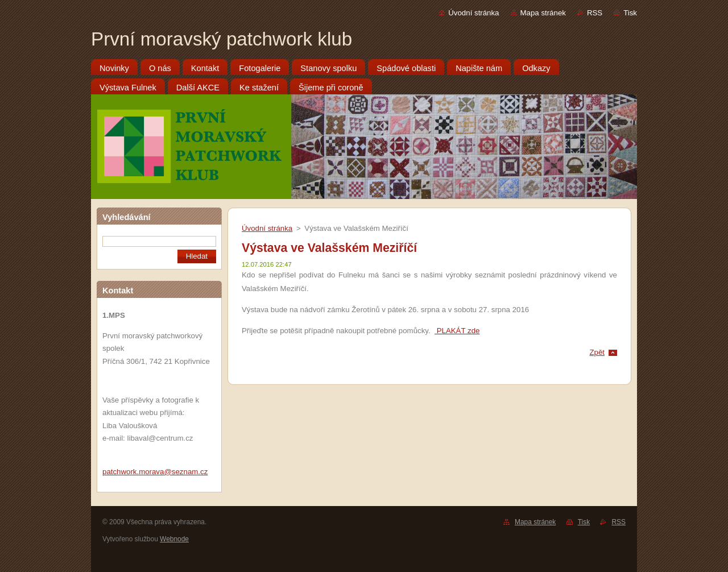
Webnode (174, 539)
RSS (595, 13)
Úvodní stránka (473, 13)
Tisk (630, 13)
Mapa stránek (543, 13)
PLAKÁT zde (457, 331)
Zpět (597, 352)
